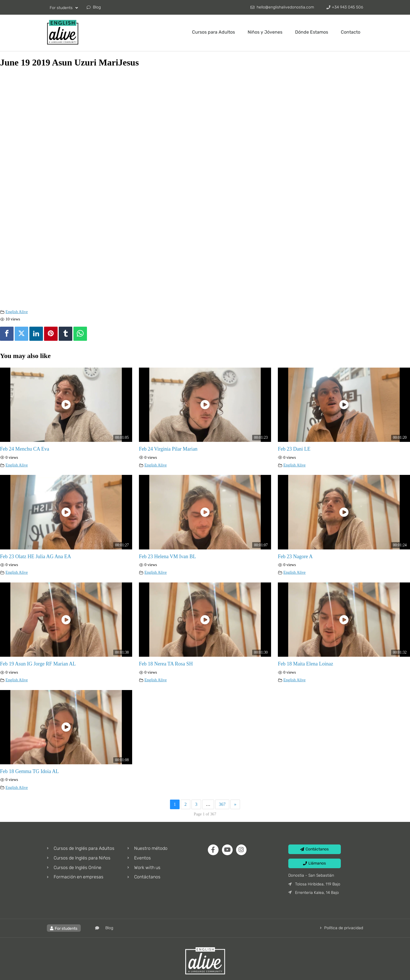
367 (222, 804)
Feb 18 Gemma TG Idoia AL (29, 771)
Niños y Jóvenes (265, 32)
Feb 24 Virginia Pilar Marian (168, 449)
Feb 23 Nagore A (295, 556)
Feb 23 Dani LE (294, 449)
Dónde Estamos (312, 32)
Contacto (351, 32)
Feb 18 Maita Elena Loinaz (306, 664)
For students (64, 8)
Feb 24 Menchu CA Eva (25, 449)
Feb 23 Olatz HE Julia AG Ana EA (35, 556)
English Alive (17, 312)
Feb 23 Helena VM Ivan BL (167, 556)
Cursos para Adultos (213, 32)
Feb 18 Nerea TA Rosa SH (166, 664)
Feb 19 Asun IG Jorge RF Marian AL (38, 664)
